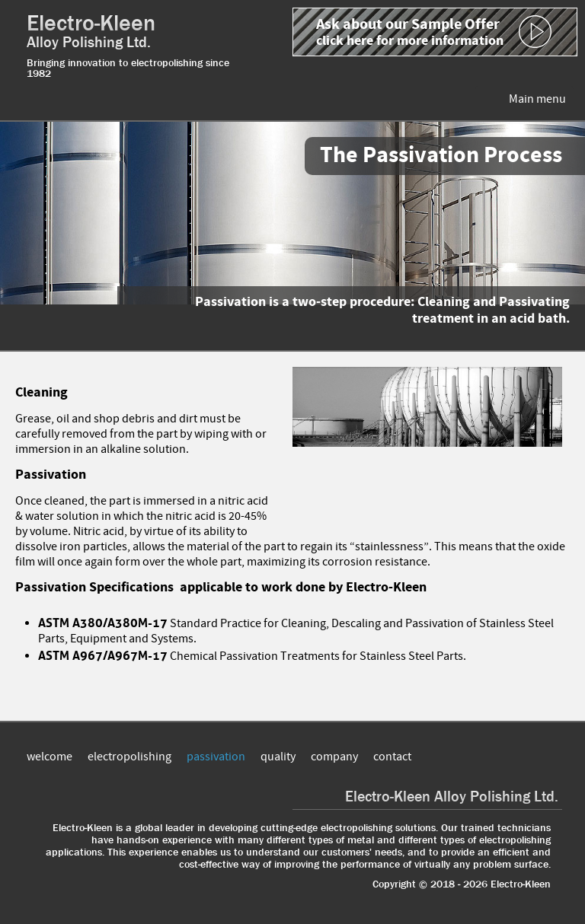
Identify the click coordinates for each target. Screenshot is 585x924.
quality (278, 757)
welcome (50, 757)
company (334, 757)
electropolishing (129, 757)
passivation (216, 757)
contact (392, 757)
